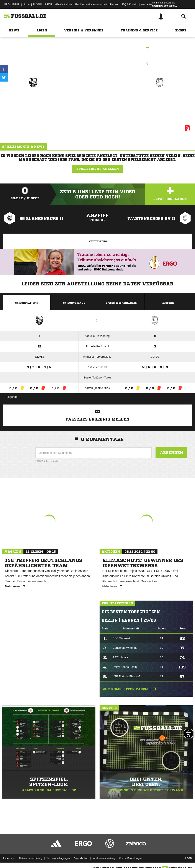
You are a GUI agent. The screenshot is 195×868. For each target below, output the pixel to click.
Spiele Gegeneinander (121, 303)
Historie (168, 303)
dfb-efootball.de (64, 4)
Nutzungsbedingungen (58, 853)
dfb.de (26, 4)
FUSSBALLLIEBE (42, 4)
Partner (114, 4)
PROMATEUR (12, 4)
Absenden (171, 452)
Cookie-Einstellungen (130, 853)
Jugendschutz (81, 853)
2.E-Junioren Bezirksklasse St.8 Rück (98, 49)
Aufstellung (97, 241)
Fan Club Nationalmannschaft (91, 4)
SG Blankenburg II (33, 98)
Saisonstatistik (27, 303)
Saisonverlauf (74, 303)
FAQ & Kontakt (129, 4)
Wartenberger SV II (160, 98)
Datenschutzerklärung (31, 853)
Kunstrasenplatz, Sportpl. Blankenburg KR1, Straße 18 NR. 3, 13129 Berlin (97, 63)
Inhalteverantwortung (104, 853)
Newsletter (146, 4)
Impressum (9, 853)
